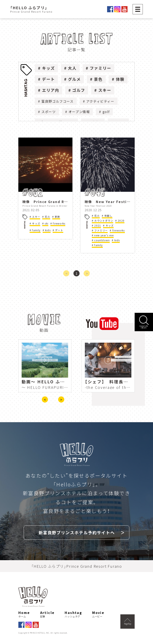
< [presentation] (45, 399)
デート (48, 79)
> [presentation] (61, 399)
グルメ (74, 79)
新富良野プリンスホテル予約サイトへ (77, 532)
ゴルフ (79, 90)
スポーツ (49, 112)
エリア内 (51, 90)
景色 (98, 79)
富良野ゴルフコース (57, 101)
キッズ (48, 68)
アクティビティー (100, 101)
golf (106, 112)
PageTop (128, 622)
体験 (120, 79)
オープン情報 (79, 112)
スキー (105, 90)
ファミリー (100, 68)
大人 (72, 68)
